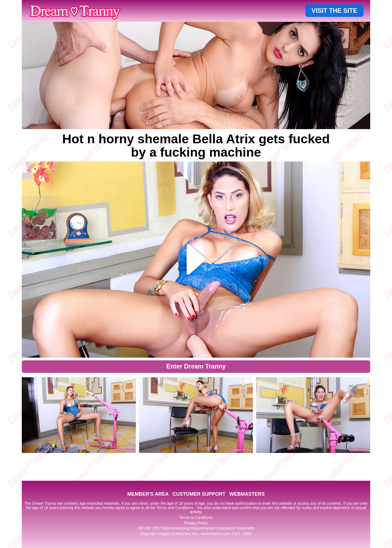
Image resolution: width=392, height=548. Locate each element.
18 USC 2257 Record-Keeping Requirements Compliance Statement (196, 528)
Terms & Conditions (196, 517)
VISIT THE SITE (334, 11)
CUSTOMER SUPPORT (199, 494)
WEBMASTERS (247, 494)
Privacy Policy (196, 523)
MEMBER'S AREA (148, 494)
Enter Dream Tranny (196, 366)
